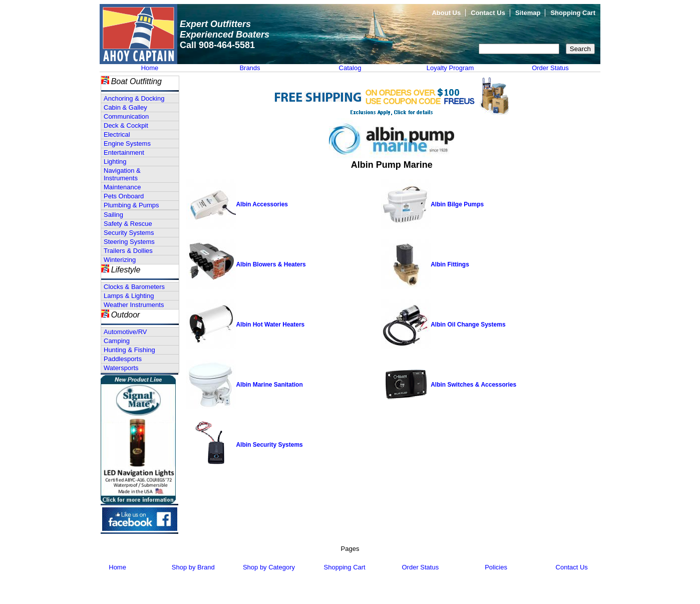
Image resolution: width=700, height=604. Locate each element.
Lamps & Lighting (129, 296)
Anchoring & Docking (134, 98)
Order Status (550, 68)
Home (150, 68)
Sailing (113, 215)
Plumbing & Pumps (131, 205)
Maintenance (122, 187)
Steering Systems (129, 242)
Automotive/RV (125, 332)
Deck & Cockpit (126, 125)
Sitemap (528, 13)
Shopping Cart (573, 13)
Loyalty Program (450, 68)
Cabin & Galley (125, 107)
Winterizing (120, 260)
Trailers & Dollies (128, 251)
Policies (496, 567)
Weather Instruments (134, 305)
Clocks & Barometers (134, 287)
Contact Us (488, 13)
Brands (250, 68)
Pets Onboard (124, 196)
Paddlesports (123, 359)
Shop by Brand (193, 567)
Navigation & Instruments (122, 174)
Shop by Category (269, 567)
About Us (446, 13)
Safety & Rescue (128, 224)
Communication (126, 116)
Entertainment (124, 153)
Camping (117, 341)
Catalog (350, 68)
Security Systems (129, 233)
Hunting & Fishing (129, 350)
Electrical (117, 134)
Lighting (115, 162)
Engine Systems (127, 143)
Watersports (121, 368)
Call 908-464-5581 (217, 45)
